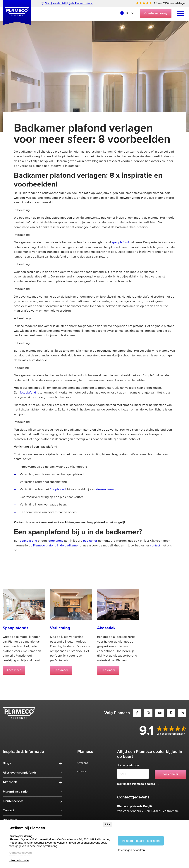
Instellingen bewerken (131, 850)
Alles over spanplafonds (20, 773)
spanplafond (120, 243)
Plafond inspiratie (15, 792)
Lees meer (14, 670)
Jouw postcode (128, 765)
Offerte (156, 13)
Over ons (83, 763)
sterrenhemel (105, 490)
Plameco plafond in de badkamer (56, 546)
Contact (8, 811)
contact (155, 546)
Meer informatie (19, 860)
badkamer (90, 541)
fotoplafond (28, 393)
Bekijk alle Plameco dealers (138, 784)
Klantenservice (13, 801)
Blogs (7, 763)
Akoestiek (10, 782)
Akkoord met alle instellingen (141, 841)
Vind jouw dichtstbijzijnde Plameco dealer (67, 3)
